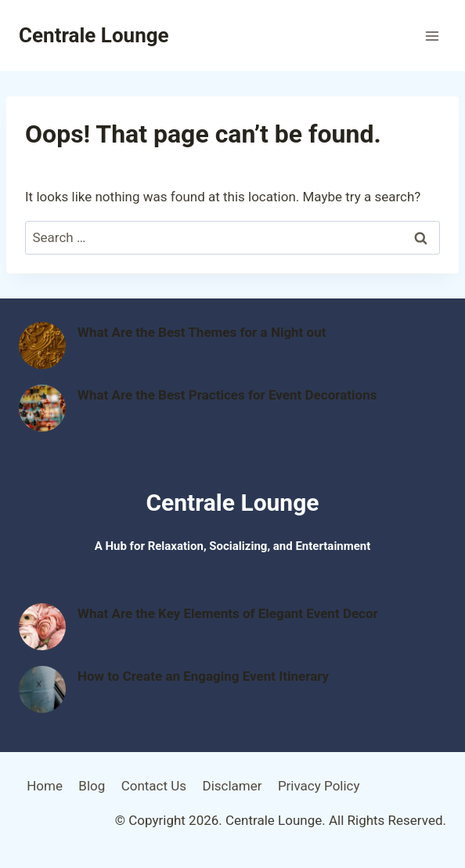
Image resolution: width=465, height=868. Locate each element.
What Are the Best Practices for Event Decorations (227, 395)
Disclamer (232, 786)
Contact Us (154, 786)
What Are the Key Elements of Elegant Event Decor (228, 613)
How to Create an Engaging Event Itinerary (203, 676)
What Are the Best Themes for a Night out (202, 332)
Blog (92, 786)
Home (45, 786)
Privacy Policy (319, 786)
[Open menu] (432, 36)
